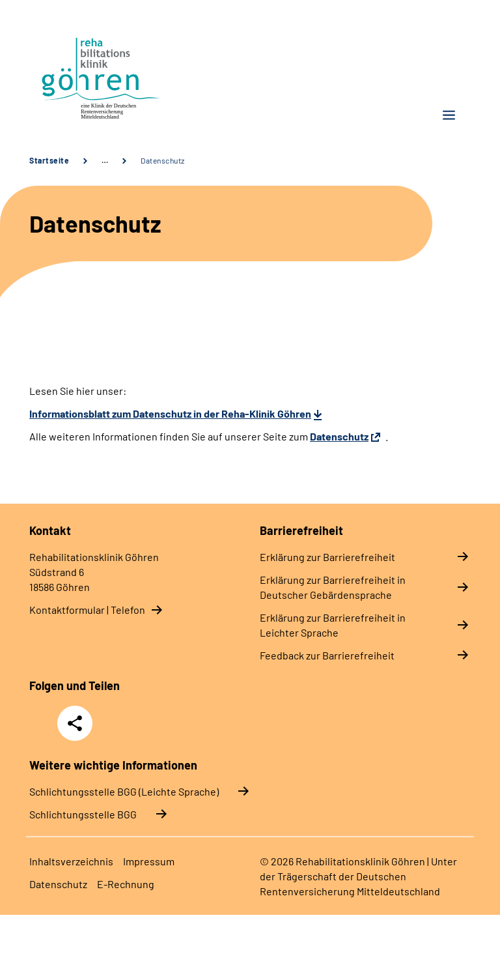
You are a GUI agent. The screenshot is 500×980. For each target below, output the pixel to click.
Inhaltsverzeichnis (71, 861)
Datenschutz (163, 160)
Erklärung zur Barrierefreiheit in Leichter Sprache (333, 625)
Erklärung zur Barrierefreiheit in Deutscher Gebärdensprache (333, 587)
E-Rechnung (126, 884)
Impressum (149, 861)
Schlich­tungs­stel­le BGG (83, 814)
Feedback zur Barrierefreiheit (327, 655)
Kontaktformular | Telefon (87, 610)
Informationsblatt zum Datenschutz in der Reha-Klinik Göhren (170, 413)
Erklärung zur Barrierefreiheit (327, 557)
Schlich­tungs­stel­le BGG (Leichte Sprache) (124, 791)
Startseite (49, 160)
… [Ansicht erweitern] (105, 160)
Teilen (75, 723)
